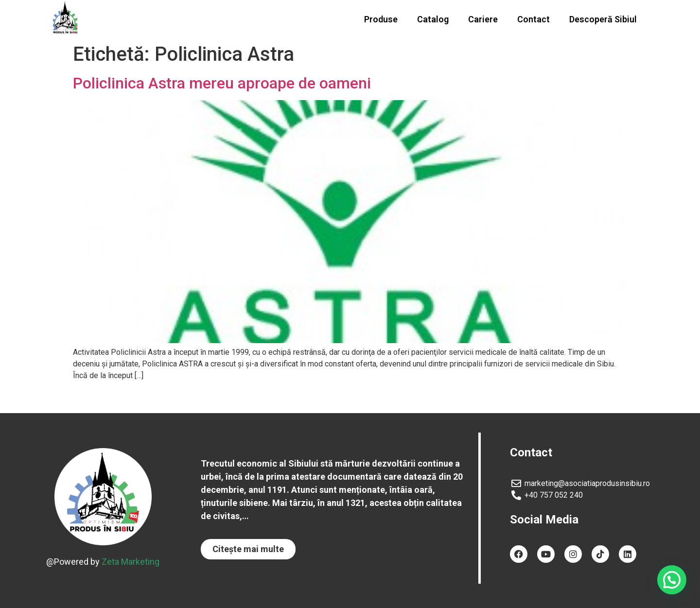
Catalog (433, 19)
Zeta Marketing (131, 562)
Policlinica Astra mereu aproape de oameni (222, 83)
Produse (381, 19)
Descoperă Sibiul (603, 19)
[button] (248, 549)
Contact (534, 19)
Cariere (483, 19)
